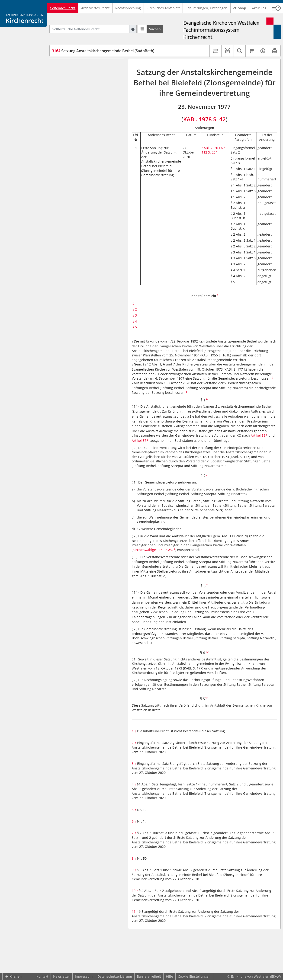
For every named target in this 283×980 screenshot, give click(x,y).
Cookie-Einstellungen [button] (194, 976)
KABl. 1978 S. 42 (204, 119)
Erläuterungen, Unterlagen (206, 8)
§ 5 (63, 93)
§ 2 (63, 73)
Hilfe (169, 976)
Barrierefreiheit (149, 976)
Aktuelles (259, 8)
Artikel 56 (258, 435)
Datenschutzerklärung (115, 976)
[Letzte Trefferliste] (142, 29)
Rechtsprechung (128, 8)
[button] (227, 51)
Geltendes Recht (63, 8)
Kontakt (42, 976)
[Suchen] (155, 29)
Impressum (84, 976)
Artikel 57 (139, 440)
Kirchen (13, 976)
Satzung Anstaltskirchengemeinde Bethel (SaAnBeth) (103, 51)
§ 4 (63, 86)
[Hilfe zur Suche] (133, 29)
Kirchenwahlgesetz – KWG (153, 550)
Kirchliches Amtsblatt (163, 8)
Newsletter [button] (62, 976)
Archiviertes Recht (95, 8)
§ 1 (63, 66)
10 (135, 891)
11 (135, 911)
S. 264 (213, 152)
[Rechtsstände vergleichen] (215, 51)
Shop (240, 8)
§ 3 (63, 79)
